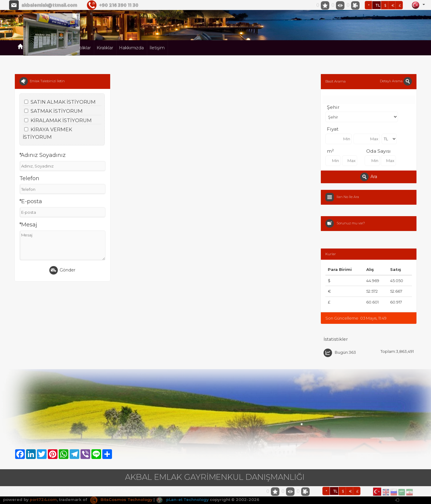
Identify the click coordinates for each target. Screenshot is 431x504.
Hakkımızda (132, 48)
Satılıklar (83, 48)
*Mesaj (28, 225)
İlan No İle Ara (348, 197)
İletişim (157, 48)
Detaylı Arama (396, 81)
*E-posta (31, 201)
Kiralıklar (105, 48)
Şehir (333, 107)
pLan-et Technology (183, 499)
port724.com (43, 499)
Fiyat (333, 129)
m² (330, 151)
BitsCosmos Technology (121, 499)
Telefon (30, 178)
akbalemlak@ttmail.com (49, 5)
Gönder (62, 270)
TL (378, 5)
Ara (369, 177)
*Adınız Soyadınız (43, 155)
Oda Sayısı (378, 151)
